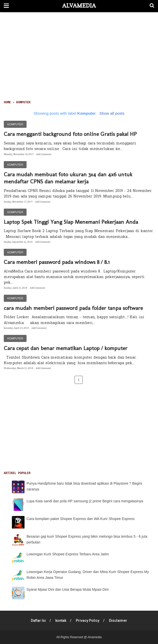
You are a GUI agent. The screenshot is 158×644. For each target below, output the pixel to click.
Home (7, 103)
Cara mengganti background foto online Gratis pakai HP (70, 134)
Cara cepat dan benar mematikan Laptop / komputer (66, 348)
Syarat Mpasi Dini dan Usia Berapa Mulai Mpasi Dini (67, 589)
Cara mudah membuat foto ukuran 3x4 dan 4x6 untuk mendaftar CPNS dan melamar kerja (68, 178)
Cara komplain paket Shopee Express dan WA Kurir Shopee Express (81, 519)
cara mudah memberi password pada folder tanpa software (73, 308)
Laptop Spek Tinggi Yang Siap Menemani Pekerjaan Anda (71, 222)
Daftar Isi (38, 621)
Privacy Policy (88, 621)
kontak (61, 621)
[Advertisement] (79, 57)
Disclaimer (118, 621)
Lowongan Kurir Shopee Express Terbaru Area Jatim (68, 554)
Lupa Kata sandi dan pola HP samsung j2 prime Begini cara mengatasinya (85, 501)
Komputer (15, 124)
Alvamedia (79, 6)
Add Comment (44, 154)
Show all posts (112, 113)
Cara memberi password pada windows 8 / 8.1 (57, 262)
